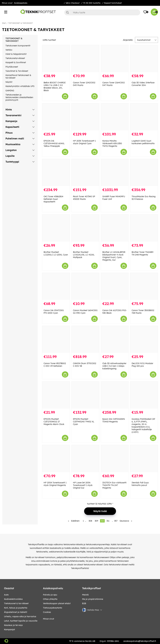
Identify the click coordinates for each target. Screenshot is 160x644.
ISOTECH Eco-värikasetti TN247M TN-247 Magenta (114, 485)
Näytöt (9, 82)
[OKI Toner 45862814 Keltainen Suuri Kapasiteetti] (56, 172)
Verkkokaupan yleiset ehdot (57, 603)
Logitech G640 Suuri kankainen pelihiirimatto (143, 142)
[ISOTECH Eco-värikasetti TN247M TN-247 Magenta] (115, 458)
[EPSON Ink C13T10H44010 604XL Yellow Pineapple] (56, 117)
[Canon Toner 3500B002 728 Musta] (144, 286)
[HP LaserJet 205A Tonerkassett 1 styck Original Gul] (85, 458)
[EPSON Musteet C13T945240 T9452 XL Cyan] (85, 395)
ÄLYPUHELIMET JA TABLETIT (16, 612)
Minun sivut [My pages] (49, 619)
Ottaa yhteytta (50, 599)
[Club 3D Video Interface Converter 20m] (144, 59)
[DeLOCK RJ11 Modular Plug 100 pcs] (144, 339)
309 (96, 521)
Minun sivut (7, 3)
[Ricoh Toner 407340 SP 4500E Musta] (85, 172)
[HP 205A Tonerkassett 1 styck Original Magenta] (56, 458)
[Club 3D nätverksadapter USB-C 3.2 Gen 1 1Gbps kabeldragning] (115, 339)
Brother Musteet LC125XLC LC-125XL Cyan (56, 253)
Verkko (9, 50)
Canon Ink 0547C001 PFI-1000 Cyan (54, 312)
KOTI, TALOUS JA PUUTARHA (16, 608)
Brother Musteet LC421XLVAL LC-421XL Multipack (84, 255)
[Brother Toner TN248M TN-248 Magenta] (144, 228)
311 (108, 521)
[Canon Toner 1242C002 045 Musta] (85, 59)
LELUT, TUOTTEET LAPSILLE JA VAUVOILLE (21, 621)
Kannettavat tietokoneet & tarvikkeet (18, 76)
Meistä (85, 595)
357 (116, 521)
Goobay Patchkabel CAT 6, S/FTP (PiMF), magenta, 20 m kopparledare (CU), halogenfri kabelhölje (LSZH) (143, 426)
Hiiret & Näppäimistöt (16, 54)
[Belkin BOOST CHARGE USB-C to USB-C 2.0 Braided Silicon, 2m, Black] (56, 59)
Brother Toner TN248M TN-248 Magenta (142, 253)
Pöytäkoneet (12, 67)
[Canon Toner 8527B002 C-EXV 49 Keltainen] (56, 339)
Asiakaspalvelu (21, 3)
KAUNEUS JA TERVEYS (13, 625)
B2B (84, 603)
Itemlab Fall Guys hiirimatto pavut (140, 484)
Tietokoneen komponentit (18, 46)
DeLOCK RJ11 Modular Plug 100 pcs (142, 365)
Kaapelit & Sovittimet (16, 62)
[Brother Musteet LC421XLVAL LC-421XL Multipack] (85, 228)
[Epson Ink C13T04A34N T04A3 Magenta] (115, 395)
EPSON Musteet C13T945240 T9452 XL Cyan (84, 422)
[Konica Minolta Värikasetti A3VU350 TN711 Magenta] (115, 117)
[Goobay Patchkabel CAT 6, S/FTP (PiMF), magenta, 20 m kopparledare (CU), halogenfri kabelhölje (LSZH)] (144, 395)
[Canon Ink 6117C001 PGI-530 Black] (115, 286)
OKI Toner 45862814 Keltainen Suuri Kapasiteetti (53, 199)
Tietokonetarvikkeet (15, 58)
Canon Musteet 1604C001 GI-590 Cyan (85, 312)
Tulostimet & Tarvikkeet (17, 71)
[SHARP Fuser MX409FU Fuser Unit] (115, 172)
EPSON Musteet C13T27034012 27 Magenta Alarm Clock (54, 422)
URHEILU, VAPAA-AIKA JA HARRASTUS (20, 616)
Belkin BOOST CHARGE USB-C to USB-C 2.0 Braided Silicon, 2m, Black (55, 86)
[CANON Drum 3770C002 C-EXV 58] (85, 339)
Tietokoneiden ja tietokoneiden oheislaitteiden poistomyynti (19, 97)
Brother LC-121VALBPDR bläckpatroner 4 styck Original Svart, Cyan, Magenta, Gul (114, 256)
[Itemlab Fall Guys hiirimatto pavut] (144, 458)
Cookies (47, 612)
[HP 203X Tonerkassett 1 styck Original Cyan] (85, 117)
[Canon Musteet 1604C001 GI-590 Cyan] (85, 286)
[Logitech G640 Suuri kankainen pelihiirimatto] (144, 117)
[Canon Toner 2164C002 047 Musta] (115, 59)
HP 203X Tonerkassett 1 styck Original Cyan (84, 142)
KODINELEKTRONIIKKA (13, 599)
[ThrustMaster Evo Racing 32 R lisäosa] (144, 172)
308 (90, 521)
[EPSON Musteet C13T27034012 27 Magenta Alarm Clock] (56, 395)
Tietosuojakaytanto (53, 608)
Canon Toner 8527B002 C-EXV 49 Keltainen (55, 365)
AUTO (6, 595)
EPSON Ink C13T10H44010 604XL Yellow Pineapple (54, 143)
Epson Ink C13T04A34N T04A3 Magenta (114, 420)
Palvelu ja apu (50, 595)
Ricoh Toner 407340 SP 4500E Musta (84, 198)
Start (4, 23)
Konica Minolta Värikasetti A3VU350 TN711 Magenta (112, 143)
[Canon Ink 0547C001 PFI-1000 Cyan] (56, 286)
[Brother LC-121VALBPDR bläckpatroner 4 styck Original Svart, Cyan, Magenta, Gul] (115, 228)
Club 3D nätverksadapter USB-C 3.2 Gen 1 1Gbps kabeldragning (114, 366)
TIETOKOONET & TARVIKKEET (21, 23)
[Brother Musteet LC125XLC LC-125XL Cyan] (56, 228)
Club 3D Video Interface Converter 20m (143, 84)
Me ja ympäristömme (93, 599)
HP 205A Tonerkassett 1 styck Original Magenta (55, 484)
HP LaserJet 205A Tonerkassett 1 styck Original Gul (83, 485)
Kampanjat (9, 630)
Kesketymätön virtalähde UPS (20, 86)
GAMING (10, 91)
